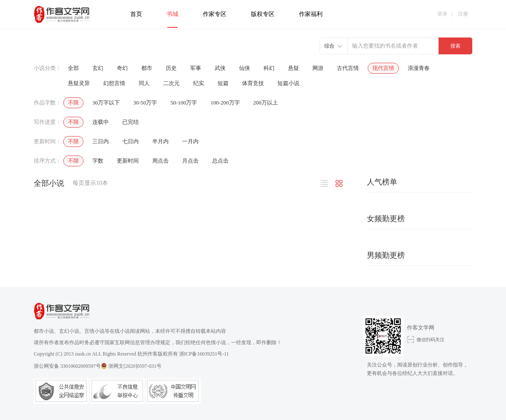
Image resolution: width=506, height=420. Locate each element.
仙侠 (245, 68)
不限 (73, 103)
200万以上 (266, 103)
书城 (172, 14)
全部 (73, 68)
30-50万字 (145, 103)
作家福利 (311, 14)
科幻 (269, 68)
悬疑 (293, 68)
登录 (442, 14)
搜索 (455, 46)
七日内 (131, 141)
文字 (324, 185)
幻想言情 (114, 83)
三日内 (101, 141)
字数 (98, 161)
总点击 (220, 161)
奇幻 (122, 68)
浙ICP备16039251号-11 (204, 354)
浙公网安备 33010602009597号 (70, 366)
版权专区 (263, 14)
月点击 (190, 161)
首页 (136, 14)
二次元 (171, 83)
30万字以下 (106, 103)
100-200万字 (225, 103)
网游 (318, 68)
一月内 (190, 141)
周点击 (160, 161)
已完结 (131, 122)
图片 (339, 185)
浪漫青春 (419, 68)
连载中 (101, 122)
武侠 (220, 68)
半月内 (160, 141)
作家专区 (215, 14)
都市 (147, 68)
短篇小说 (288, 83)
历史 (171, 68)
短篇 (223, 83)
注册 (463, 14)
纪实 (199, 83)
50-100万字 (184, 103)
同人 (144, 83)
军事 (196, 68)
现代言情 (383, 68)
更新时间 (128, 161)
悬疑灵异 (79, 83)
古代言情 (348, 68)
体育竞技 (253, 83)
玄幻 (98, 68)
